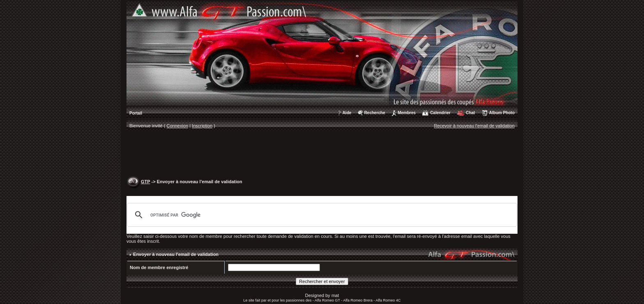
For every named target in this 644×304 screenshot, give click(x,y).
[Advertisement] (322, 154)
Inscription (202, 126)
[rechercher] (321, 215)
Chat (470, 113)
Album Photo (502, 113)
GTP (145, 182)
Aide (347, 113)
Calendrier (440, 113)
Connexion (178, 126)
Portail (136, 113)
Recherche (375, 113)
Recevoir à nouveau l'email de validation (474, 126)
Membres (407, 113)
